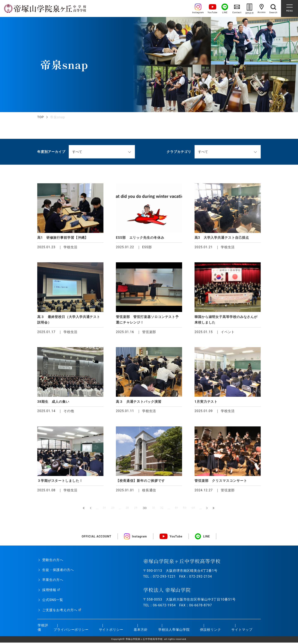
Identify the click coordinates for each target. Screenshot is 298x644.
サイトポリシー (111, 631)
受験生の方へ (53, 562)
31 (154, 510)
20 (110, 510)
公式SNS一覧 (53, 601)
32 (163, 510)
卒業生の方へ (53, 581)
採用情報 (49, 592)
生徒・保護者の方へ (58, 571)
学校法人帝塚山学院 (174, 631)
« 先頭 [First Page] (80, 510)
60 (197, 510)
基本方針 (140, 631)
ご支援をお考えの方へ (60, 612)
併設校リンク (210, 631)
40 (178, 510)
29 (135, 510)
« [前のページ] (87, 510)
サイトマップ (242, 631)
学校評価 (43, 629)
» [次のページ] (211, 510)
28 (125, 510)
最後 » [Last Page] (218, 510)
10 (100, 510)
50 (188, 510)
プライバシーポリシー (71, 631)
